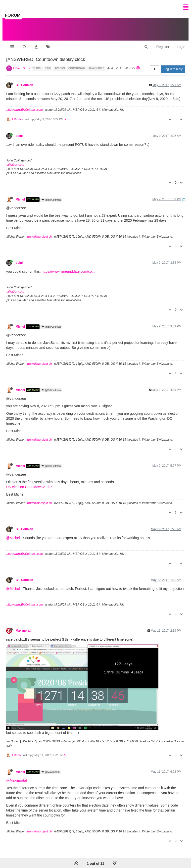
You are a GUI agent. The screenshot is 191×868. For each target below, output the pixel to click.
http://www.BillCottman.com (25, 105)
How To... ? (22, 63)
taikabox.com (15, 160)
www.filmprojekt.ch (39, 232)
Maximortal (24, 626)
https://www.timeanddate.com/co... (68, 266)
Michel (20, 195)
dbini (19, 131)
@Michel (13, 533)
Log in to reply (173, 64)
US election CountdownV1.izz (29, 482)
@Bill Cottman (51, 195)
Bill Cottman (24, 80)
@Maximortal (50, 767)
